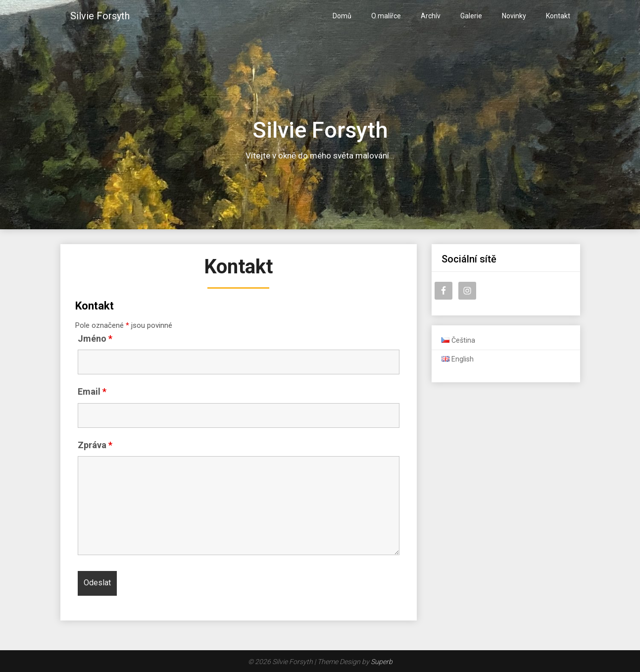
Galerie (471, 16)
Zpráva (95, 445)
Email (92, 391)
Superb (382, 662)
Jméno (95, 338)
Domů (342, 16)
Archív (431, 16)
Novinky (514, 16)
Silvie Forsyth (100, 16)
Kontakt (558, 16)
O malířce (386, 16)
